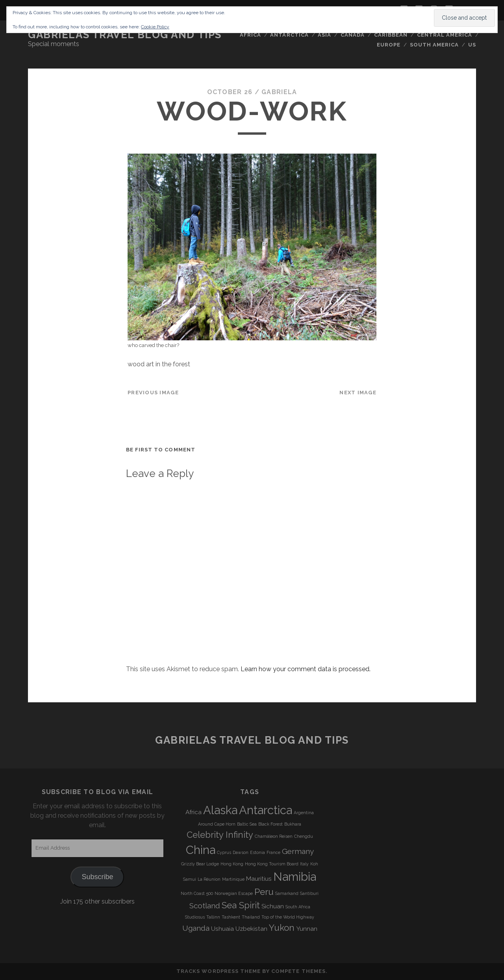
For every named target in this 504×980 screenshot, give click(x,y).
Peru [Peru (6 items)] (264, 892)
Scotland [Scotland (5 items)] (205, 906)
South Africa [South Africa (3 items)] (298, 907)
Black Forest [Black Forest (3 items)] (271, 824)
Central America (445, 35)
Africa (250, 35)
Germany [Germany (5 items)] (298, 851)
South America (435, 45)
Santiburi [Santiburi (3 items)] (309, 893)
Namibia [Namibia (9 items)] (295, 877)
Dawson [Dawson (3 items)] (241, 852)
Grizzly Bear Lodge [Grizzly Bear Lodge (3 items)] (200, 864)
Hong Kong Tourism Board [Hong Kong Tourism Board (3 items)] (272, 864)
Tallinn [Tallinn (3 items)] (213, 917)
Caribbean (391, 35)
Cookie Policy (155, 27)
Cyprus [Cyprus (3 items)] (224, 852)
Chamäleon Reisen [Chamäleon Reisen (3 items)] (274, 836)
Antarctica (289, 35)
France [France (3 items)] (273, 852)
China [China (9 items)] (201, 850)
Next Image (358, 393)
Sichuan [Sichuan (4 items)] (273, 906)
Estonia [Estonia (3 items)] (258, 852)
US (472, 45)
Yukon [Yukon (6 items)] (282, 928)
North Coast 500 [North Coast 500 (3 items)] (197, 893)
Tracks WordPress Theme (219, 971)
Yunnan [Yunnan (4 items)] (307, 929)
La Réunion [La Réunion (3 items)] (209, 879)
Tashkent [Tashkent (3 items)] (231, 917)
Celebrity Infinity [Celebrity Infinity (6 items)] (220, 835)
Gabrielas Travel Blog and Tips (125, 35)
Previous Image (153, 393)
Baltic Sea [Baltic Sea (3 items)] (247, 824)
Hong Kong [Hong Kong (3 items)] (232, 864)
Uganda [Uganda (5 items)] (196, 928)
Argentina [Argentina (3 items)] (304, 813)
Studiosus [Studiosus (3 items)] (195, 917)
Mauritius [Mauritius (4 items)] (259, 879)
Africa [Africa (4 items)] (194, 812)
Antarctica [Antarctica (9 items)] (266, 810)
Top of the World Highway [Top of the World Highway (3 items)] (288, 917)
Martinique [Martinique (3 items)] (233, 879)
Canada (353, 35)
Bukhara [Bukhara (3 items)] (293, 824)
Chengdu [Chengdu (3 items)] (304, 836)
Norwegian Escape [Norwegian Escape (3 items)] (234, 893)
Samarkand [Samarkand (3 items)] (287, 893)
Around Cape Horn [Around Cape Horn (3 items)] (217, 824)
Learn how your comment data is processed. (306, 669)
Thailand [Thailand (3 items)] (251, 917)
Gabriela (279, 92)
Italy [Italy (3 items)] (304, 864)
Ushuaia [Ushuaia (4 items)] (222, 929)
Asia (324, 35)
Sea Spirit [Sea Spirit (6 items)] (241, 905)
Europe (389, 45)
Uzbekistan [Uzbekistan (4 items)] (251, 929)
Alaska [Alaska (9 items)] (220, 810)
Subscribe (97, 877)
